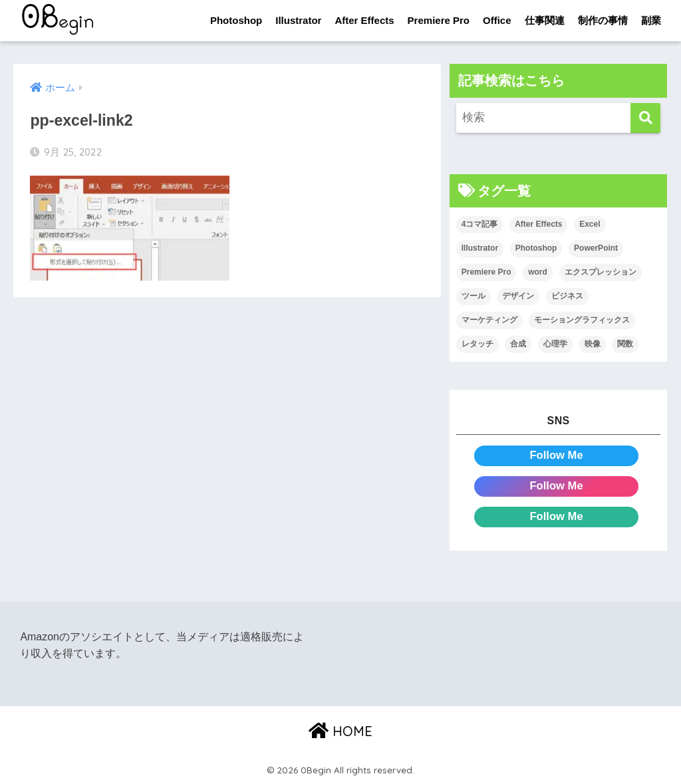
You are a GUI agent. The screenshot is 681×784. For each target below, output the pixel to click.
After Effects (364, 20)
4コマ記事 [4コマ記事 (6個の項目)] (480, 225)
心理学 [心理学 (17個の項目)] (555, 344)
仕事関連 (545, 20)
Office (497, 20)
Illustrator (298, 20)
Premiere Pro (439, 20)
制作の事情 (603, 20)
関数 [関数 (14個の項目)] (625, 344)
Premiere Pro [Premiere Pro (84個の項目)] (486, 273)
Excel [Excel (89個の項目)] (590, 225)
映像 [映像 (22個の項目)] (593, 344)
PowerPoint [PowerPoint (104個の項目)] (596, 249)
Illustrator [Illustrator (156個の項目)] (480, 249)
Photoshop (236, 20)
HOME (340, 731)
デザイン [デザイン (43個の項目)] (518, 296)
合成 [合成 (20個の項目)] (518, 344)
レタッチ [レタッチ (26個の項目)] (477, 344)
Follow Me (556, 455)
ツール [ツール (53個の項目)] (474, 296)
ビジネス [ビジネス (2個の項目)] (567, 296)
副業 (651, 20)
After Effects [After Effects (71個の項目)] (538, 225)
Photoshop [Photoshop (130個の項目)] (536, 249)
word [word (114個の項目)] (538, 273)
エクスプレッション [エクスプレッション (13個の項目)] (601, 273)
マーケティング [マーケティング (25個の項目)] (489, 320)
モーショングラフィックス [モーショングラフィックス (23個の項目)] (582, 320)
